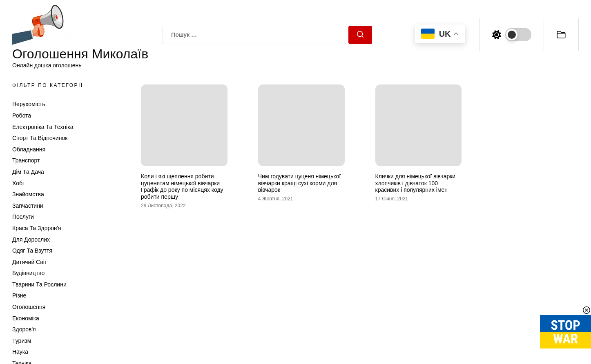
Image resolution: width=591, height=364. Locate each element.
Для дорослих (31, 240)
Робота (22, 115)
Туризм (22, 341)
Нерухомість (29, 104)
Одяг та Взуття (32, 251)
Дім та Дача (28, 172)
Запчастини (28, 206)
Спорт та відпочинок (40, 138)
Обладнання (29, 149)
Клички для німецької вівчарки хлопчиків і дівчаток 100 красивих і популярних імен (416, 183)
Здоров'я (24, 329)
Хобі (18, 183)
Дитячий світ (30, 262)
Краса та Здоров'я (37, 228)
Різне (19, 295)
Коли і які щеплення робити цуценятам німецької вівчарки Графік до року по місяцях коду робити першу (182, 186)
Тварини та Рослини (39, 284)
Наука (20, 352)
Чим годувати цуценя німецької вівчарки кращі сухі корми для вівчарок (299, 183)
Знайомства (28, 194)
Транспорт (26, 160)
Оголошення (29, 307)
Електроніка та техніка (43, 127)
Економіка (26, 318)
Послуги (23, 217)
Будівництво (28, 273)
